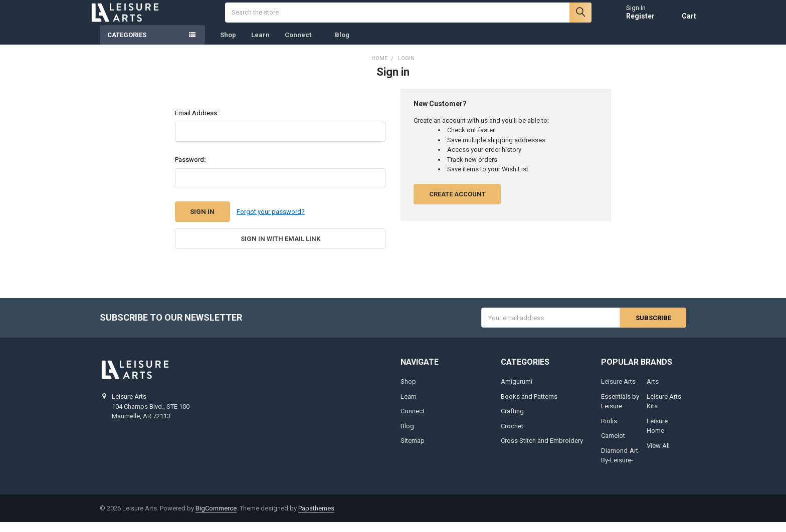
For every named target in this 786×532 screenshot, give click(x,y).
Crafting (512, 421)
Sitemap (413, 451)
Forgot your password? (271, 222)
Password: (190, 170)
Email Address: (197, 123)
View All (658, 456)
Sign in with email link (280, 249)
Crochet (512, 436)
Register (630, 21)
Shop (228, 45)
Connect (302, 45)
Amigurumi (517, 391)
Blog (342, 45)
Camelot (613, 446)
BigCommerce (216, 518)
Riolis (609, 431)
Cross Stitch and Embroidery (542, 451)
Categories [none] (127, 45)
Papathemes (316, 518)
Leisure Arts (618, 391)
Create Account (457, 204)
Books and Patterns (529, 407)
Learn (260, 45)
